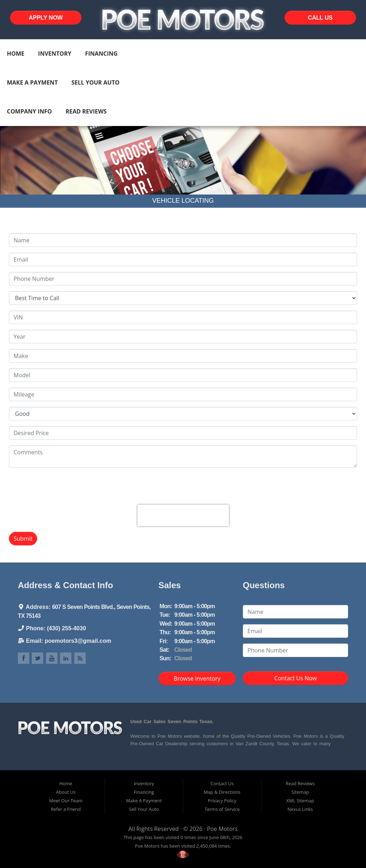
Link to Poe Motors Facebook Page (24, 658)
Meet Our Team (66, 801)
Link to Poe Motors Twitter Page (37, 658)
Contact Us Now (295, 678)
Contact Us (222, 783)
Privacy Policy (222, 801)
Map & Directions (222, 792)
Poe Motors (222, 829)
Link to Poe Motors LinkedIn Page (66, 658)
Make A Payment (32, 82)
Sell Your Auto (96, 82)
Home (16, 54)
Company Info (29, 111)
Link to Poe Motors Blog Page (80, 658)
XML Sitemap (300, 801)
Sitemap (300, 792)
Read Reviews (86, 111)
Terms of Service (222, 809)
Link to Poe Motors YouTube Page (52, 658)
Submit (23, 539)
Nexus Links (300, 809)
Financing (101, 54)
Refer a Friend (66, 809)
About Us (66, 792)
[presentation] (183, 515)
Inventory (55, 54)
